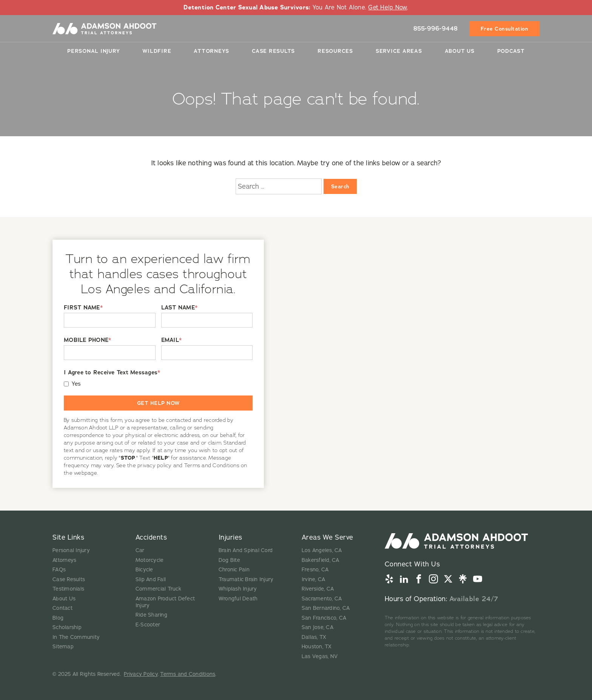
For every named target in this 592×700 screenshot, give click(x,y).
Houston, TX (317, 647)
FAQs (59, 570)
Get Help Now (388, 8)
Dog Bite (229, 560)
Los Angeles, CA (322, 550)
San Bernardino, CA (326, 608)
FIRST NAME (83, 308)
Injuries (230, 537)
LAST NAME (180, 308)
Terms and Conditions (188, 674)
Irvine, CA (314, 579)
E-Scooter (148, 625)
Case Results (273, 51)
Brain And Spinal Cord (246, 550)
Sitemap (63, 647)
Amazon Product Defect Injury (165, 602)
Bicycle (144, 570)
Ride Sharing (151, 615)
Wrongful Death (238, 599)
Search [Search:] (340, 186)
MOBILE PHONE (87, 340)
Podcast (511, 51)
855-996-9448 (436, 28)
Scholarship (67, 627)
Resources (335, 51)
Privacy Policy (141, 674)
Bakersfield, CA (321, 560)
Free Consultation (505, 28)
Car (140, 550)
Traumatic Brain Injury (246, 579)
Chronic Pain (234, 570)
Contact (62, 608)
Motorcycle (150, 560)
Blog (58, 618)
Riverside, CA (318, 589)
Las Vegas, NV (320, 656)
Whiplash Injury (238, 589)
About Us (460, 51)
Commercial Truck (158, 589)
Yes (76, 384)
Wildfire (157, 51)
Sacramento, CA (322, 599)
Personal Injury (93, 51)
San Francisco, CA (324, 618)
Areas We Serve (328, 537)
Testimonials (68, 589)
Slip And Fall (151, 579)
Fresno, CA (315, 570)
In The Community (76, 637)
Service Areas (399, 51)
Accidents (151, 537)
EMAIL (172, 340)
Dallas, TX (314, 637)
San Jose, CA (318, 627)
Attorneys (211, 51)
